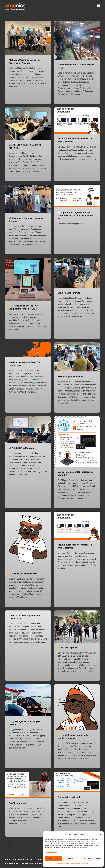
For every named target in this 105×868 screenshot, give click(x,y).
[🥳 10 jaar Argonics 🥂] (77, 627)
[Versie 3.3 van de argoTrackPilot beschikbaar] (28, 350)
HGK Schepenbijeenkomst (72, 376)
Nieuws (31, 860)
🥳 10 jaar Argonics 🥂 (70, 648)
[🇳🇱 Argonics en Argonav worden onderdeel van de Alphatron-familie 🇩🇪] (77, 196)
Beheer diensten (52, 852)
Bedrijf (41, 860)
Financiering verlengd (70, 797)
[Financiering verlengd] (77, 782)
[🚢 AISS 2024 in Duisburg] (28, 430)
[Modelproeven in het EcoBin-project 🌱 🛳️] (77, 40)
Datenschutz (12, 863)
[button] (100, 834)
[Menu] (98, 6)
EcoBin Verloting (18, 803)
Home (8, 860)
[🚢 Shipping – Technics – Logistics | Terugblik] (28, 199)
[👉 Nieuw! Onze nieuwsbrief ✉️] (28, 540)
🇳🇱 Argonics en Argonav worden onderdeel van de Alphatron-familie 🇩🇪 (76, 215)
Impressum (85, 864)
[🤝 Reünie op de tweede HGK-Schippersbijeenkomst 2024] (28, 279)
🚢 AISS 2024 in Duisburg (23, 448)
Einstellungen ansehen (91, 858)
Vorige (8, 846)
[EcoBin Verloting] (28, 785)
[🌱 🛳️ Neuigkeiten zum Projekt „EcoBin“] (28, 700)
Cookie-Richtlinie (64, 864)
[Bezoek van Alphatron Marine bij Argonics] (28, 124)
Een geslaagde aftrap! (70, 293)
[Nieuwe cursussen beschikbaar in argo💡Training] (77, 121)
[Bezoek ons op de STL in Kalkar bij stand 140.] (77, 442)
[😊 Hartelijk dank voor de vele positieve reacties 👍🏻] (77, 707)
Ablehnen (72, 858)
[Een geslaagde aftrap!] (77, 273)
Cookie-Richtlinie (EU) (32, 863)
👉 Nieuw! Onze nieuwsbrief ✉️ (26, 574)
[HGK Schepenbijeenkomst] (77, 357)
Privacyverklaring (75, 864)
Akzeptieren (54, 858)
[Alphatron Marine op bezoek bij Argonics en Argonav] (28, 38)
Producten (19, 860)
